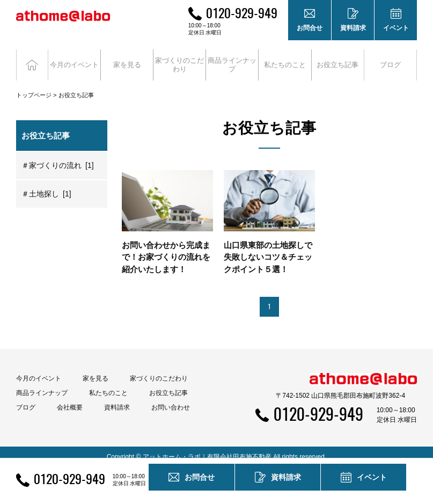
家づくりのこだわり (159, 369)
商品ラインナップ (42, 384)
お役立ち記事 (338, 60)
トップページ (34, 86)
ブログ (390, 60)
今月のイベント (39, 369)
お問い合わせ (171, 398)
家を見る (96, 369)
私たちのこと (108, 384)
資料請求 (117, 398)
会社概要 (70, 398)
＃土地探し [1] (46, 185)
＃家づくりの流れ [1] (58, 156)
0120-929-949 (242, 12)
